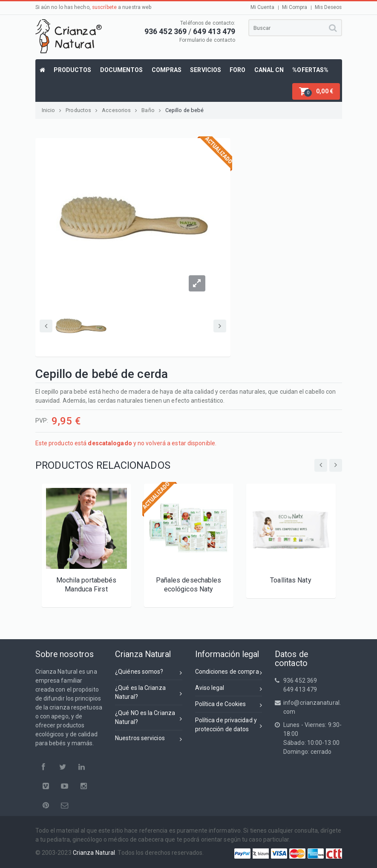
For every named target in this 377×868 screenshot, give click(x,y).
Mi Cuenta (263, 7)
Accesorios (119, 110)
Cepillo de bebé (185, 110)
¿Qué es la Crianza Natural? (149, 692)
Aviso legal (229, 689)
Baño (151, 110)
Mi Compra (295, 7)
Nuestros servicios (149, 740)
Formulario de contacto (207, 40)
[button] (316, 91)
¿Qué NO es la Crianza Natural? (149, 717)
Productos (82, 110)
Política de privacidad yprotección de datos (229, 725)
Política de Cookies (229, 705)
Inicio (52, 110)
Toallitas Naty (291, 580)
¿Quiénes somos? (149, 673)
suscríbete (104, 7)
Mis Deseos (328, 7)
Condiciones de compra (229, 673)
